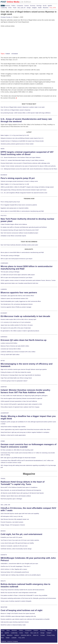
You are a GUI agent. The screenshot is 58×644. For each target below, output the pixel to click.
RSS (2, 638)
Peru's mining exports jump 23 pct (18, 178)
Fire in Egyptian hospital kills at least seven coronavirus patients (19, 205)
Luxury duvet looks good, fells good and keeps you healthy (17, 543)
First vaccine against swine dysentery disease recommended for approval (21, 398)
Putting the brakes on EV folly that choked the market (16, 372)
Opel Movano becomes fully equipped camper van (15, 519)
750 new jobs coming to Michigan (10, 256)
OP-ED (3, 361)
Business (8, 6)
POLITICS (4, 216)
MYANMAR (14, 54)
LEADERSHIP (5, 413)
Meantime (46, 8)
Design (29, 8)
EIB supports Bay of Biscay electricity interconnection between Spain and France (24, 190)
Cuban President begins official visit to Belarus (14, 224)
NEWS (3, 149)
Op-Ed (45, 6)
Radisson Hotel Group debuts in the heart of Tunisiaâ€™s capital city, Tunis (23, 483)
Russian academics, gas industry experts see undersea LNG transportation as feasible (25, 619)
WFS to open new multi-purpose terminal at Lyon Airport (16, 259)
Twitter (8, 638)
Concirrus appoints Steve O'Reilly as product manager (16, 307)
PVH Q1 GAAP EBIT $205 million (10, 355)
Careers (27, 6)
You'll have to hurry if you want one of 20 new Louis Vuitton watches (20, 540)
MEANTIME (4, 607)
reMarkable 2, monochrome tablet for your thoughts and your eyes (19, 564)
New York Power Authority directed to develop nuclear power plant (19, 245)
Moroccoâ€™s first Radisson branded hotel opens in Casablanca (19, 487)
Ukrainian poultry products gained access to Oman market (17, 144)
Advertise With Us (26, 635)
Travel (14, 8)
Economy (33, 6)
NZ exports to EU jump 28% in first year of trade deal (16, 328)
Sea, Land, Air (22, 8)
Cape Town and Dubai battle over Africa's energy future (16, 378)
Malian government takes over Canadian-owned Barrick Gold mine (19, 283)
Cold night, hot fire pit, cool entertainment (21, 534)
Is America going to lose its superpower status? (14, 381)
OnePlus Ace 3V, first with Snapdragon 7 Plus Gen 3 (15, 566)
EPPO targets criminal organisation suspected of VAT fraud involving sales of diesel (27, 153)
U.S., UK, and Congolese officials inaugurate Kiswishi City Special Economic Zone (24, 193)
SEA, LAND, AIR (5, 505)
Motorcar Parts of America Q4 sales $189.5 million (15, 346)
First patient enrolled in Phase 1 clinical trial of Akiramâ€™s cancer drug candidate (24, 595)
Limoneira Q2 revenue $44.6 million (11, 349)
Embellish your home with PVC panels (11, 537)
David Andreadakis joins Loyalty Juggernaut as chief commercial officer (21, 301)
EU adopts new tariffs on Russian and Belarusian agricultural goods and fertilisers (24, 227)
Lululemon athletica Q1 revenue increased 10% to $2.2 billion (18, 352)
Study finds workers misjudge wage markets (13, 427)
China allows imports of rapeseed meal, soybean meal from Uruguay (20, 407)
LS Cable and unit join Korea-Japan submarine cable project (18, 275)
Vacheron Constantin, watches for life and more (14, 546)
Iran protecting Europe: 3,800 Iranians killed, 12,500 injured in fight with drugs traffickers (26, 113)
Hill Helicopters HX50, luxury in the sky (12, 516)
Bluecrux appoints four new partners (19, 293)
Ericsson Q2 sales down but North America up (24, 340)
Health (40, 8)
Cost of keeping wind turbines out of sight (22, 610)
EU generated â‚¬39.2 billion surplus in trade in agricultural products (20, 331)
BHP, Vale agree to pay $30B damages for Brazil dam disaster (18, 458)
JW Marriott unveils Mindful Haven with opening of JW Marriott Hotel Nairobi (22, 493)
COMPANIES (4, 263)
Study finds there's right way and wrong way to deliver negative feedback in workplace (25, 432)
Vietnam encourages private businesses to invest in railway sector (19, 181)
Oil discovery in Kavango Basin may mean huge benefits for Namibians (21, 375)
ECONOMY (4, 313)
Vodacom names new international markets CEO (14, 299)
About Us (36, 635)
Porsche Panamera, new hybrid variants (12, 522)
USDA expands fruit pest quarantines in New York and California (19, 401)
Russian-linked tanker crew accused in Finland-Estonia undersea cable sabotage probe (25, 163)
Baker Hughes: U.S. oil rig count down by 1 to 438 (15, 184)
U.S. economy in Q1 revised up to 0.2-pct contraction (16, 322)
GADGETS (4, 555)
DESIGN (3, 531)
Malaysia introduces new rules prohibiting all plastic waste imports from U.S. (22, 138)
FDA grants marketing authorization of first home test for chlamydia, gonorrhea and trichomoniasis (28, 598)
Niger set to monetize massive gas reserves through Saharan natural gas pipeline (24, 369)
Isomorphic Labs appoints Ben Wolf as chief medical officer (17, 296)
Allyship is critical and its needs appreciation (13, 435)
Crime (10, 8)
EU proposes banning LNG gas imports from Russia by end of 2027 (20, 230)
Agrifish (50, 6)
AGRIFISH (4, 387)
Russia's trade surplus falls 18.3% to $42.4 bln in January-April (18, 319)
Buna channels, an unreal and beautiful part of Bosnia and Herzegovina (21, 490)
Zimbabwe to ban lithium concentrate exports (13, 236)
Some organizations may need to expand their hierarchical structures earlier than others (25, 429)
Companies (20, 6)
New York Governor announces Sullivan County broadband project (19, 233)
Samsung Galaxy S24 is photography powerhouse (15, 572)
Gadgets (34, 8)
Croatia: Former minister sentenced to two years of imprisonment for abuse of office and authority (28, 166)
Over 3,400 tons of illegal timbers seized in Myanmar (16, 110)
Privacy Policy (51, 635)
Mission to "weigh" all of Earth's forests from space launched (18, 613)
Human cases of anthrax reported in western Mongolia (16, 601)
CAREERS (4, 289)
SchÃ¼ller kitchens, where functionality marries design (16, 549)
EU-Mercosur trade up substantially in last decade (25, 316)
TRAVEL (3, 479)
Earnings (39, 6)
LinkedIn (14, 638)
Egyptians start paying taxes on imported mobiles (15, 208)
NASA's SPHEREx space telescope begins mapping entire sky (18, 616)
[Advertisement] (13, 38)
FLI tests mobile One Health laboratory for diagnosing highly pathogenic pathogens (24, 396)
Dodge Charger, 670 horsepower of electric (13, 525)
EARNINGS (4, 337)
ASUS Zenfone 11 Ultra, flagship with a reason (14, 569)
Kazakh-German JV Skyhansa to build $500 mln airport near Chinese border (22, 141)
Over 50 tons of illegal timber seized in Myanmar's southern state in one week (23, 107)
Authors (17, 635)
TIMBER (8, 54)
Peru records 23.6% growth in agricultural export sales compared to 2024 (21, 404)
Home (3, 630)
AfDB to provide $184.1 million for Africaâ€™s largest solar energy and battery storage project (27, 187)
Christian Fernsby (6, 17)
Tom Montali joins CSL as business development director (17, 304)
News (2, 6)
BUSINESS (4, 175)
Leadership (4, 8)
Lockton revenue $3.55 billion (9, 343)
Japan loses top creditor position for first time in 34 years (17, 325)
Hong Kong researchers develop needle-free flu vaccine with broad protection (23, 590)
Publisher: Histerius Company (10, 641)
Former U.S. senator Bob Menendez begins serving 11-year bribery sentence (22, 160)
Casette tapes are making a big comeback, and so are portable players (21, 575)
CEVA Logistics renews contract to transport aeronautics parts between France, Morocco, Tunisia (28, 280)
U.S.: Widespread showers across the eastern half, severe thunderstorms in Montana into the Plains (29, 169)
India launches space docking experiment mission (15, 622)
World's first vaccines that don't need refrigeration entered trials (19, 593)
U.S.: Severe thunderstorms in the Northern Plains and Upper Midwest (21, 157)
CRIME (3, 441)
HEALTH (3, 581)
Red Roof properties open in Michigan (11, 499)
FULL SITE (22, 638)
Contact (43, 635)
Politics (13, 6)
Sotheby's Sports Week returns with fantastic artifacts (16, 496)
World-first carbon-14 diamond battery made (13, 625)
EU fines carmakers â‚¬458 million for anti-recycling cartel (17, 450)
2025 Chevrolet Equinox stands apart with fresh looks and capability (20, 514)
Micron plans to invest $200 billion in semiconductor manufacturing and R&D (22, 211)
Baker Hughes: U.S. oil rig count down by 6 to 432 (15, 135)
